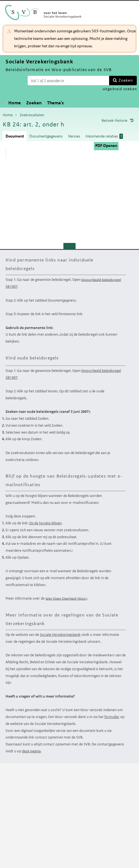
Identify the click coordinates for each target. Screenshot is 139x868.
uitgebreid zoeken (120, 89)
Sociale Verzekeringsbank (60, 635)
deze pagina (31, 751)
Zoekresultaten (32, 115)
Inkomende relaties (104, 136)
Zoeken (126, 80)
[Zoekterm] (68, 81)
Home (15, 103)
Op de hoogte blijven (45, 523)
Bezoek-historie (114, 121)
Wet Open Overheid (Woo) (66, 598)
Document (15, 136)
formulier (112, 717)
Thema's (55, 103)
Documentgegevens (46, 136)
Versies (74, 136)
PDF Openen (106, 146)
